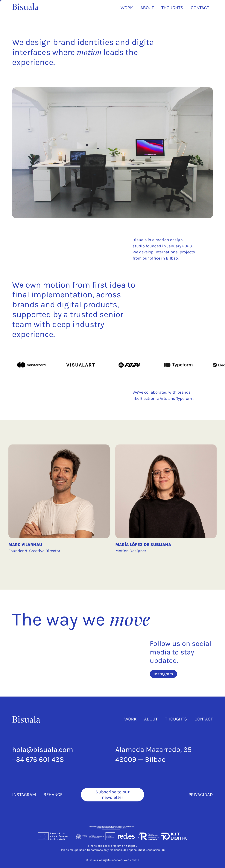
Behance (53, 795)
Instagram (24, 795)
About (151, 719)
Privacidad (201, 795)
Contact (204, 719)
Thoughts (176, 719)
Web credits (131, 860)
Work (130, 719)
